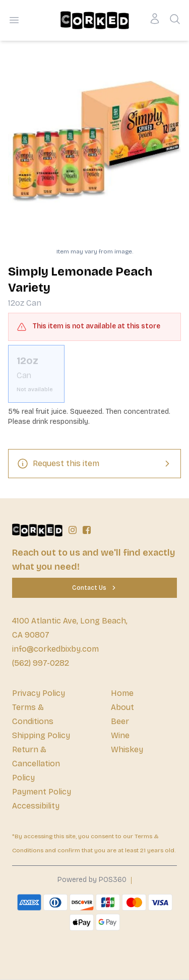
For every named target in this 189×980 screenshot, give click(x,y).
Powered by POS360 (92, 880)
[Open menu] (14, 20)
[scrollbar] (94, 374)
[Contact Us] (94, 588)
